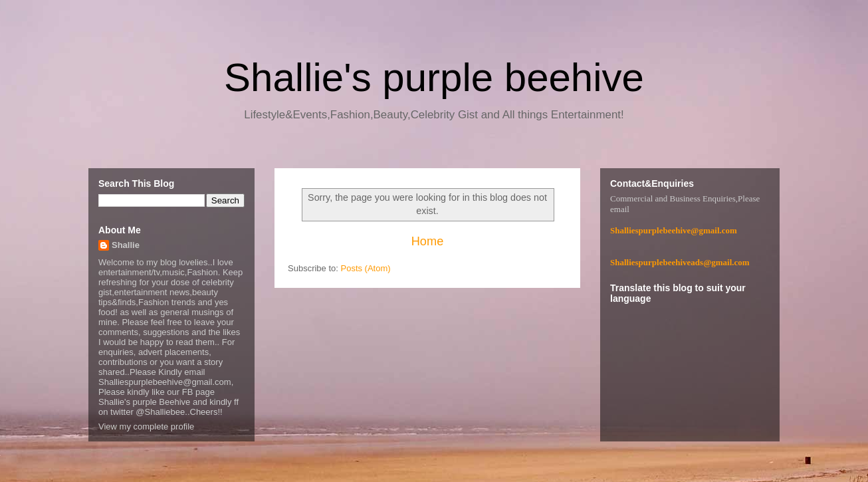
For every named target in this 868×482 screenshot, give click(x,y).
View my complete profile (146, 426)
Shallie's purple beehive (434, 77)
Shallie (126, 245)
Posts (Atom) (366, 268)
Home (428, 241)
